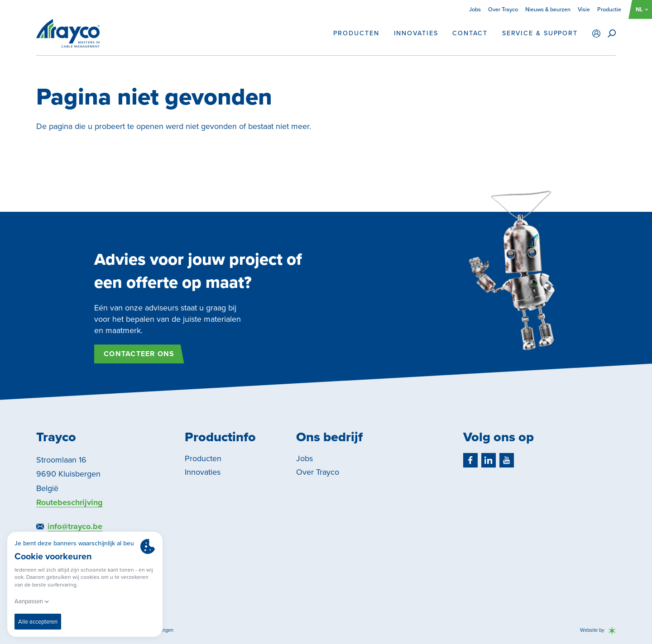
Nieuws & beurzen (548, 9)
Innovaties (416, 33)
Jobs (475, 9)
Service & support (540, 33)
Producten (356, 33)
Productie (609, 9)
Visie (584, 9)
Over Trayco (503, 9)
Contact (470, 33)
